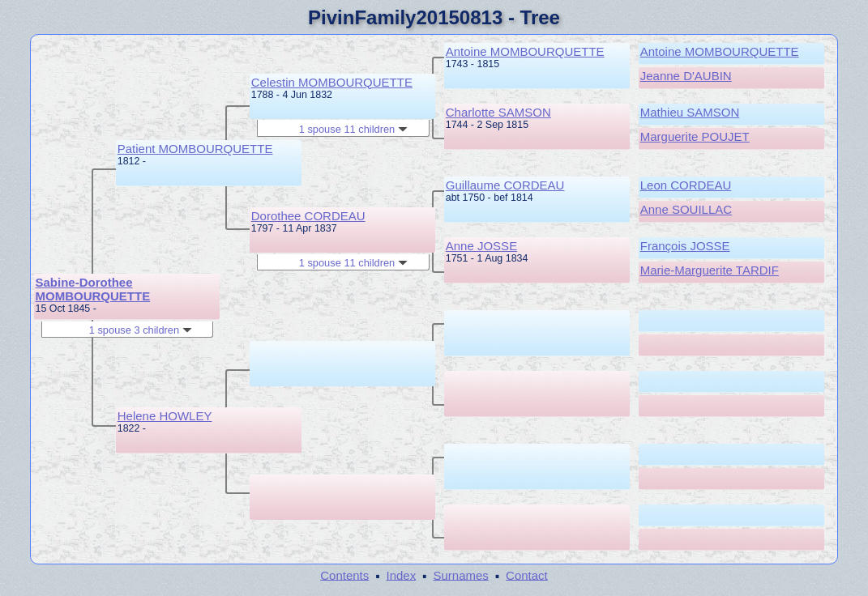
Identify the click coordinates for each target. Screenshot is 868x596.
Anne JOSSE (481, 246)
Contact (527, 575)
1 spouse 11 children (353, 129)
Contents (344, 575)
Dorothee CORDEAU (308, 216)
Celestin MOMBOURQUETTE (332, 82)
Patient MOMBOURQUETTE (195, 149)
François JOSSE (685, 246)
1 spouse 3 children (141, 330)
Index (402, 575)
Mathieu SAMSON (690, 112)
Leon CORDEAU (686, 185)
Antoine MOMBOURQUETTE (525, 51)
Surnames (460, 575)
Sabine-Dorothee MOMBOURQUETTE (93, 289)
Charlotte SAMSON (498, 112)
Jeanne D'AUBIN (686, 76)
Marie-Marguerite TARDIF (710, 270)
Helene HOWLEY (165, 416)
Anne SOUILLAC (686, 209)
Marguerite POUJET (695, 136)
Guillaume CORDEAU (505, 185)
